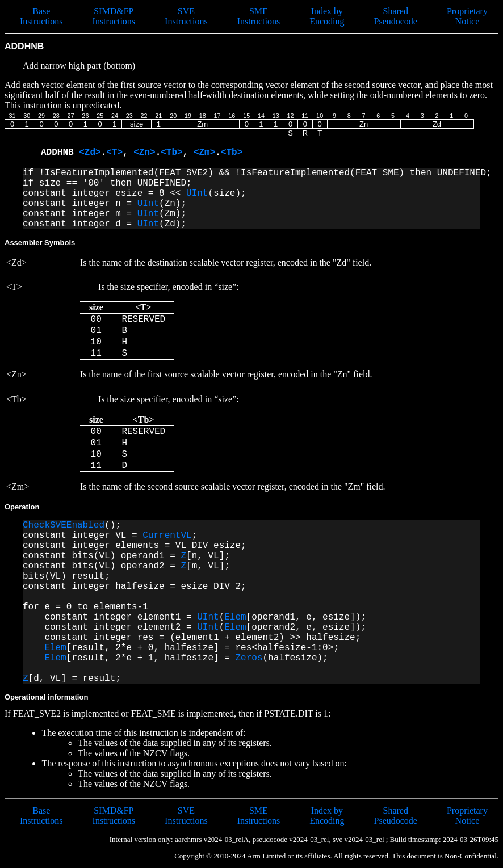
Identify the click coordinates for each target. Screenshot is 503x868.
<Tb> (171, 153)
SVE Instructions (186, 16)
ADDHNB (60, 153)
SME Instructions (259, 16)
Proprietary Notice (467, 16)
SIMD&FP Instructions (114, 16)
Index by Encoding (327, 16)
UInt (197, 193)
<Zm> (204, 153)
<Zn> (144, 153)
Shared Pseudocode (396, 16)
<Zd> (90, 153)
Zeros (249, 658)
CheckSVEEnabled (64, 525)
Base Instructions (41, 16)
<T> (114, 153)
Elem (235, 617)
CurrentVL (167, 536)
